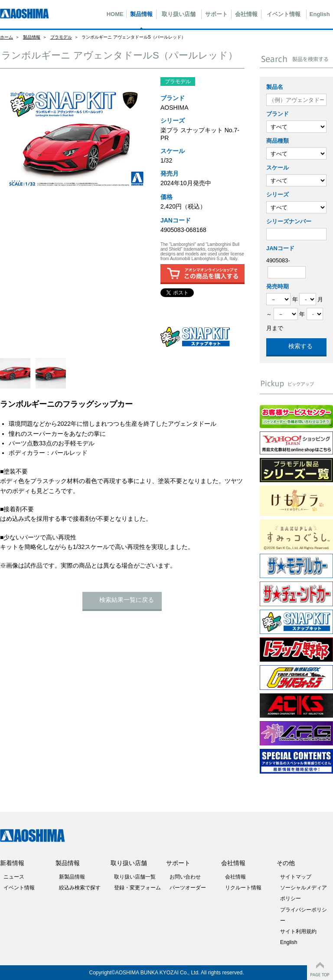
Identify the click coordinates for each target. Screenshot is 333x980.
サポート (216, 14)
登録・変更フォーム (137, 888)
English (320, 14)
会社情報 (246, 14)
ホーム (7, 37)
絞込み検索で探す (80, 888)
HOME (115, 14)
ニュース (14, 877)
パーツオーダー (188, 888)
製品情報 (141, 14)
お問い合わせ (185, 877)
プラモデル (61, 37)
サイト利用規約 (298, 931)
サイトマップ (296, 877)
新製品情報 (72, 877)
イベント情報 (284, 14)
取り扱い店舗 (179, 14)
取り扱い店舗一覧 (135, 877)
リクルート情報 (243, 888)
